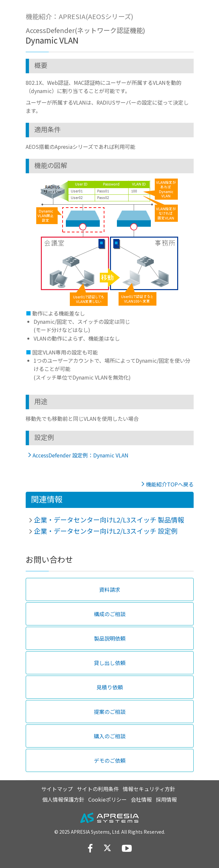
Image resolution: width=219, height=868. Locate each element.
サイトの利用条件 (98, 789)
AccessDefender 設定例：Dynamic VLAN (81, 455)
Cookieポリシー (108, 799)
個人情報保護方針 (63, 799)
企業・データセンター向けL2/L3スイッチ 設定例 (106, 531)
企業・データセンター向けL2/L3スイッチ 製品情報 (109, 520)
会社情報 (141, 799)
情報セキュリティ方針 (149, 789)
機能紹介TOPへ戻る (170, 484)
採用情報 (166, 799)
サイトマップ (57, 789)
